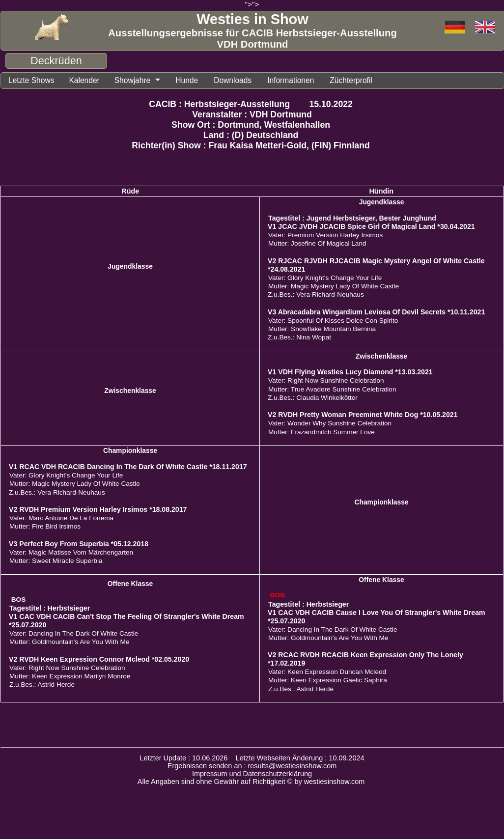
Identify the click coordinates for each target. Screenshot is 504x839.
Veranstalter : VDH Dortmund (252, 114)
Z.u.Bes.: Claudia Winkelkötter (313, 398)
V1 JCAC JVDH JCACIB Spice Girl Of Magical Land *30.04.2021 (371, 226)
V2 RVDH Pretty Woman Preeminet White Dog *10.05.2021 (363, 415)
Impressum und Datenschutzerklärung (252, 774)
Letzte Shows (31, 80)
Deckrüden (56, 61)
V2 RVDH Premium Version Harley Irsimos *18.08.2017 (98, 509)
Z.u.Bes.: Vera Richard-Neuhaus (316, 294)
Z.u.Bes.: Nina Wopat (299, 337)
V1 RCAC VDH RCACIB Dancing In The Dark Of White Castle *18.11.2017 (128, 467)
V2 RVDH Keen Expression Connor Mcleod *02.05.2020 (99, 659)
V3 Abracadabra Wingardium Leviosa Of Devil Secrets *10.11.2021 (376, 312)
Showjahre (133, 80)
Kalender (84, 80)
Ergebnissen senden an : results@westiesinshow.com (252, 766)
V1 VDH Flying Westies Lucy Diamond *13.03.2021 (350, 372)
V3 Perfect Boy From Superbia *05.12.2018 (79, 544)
